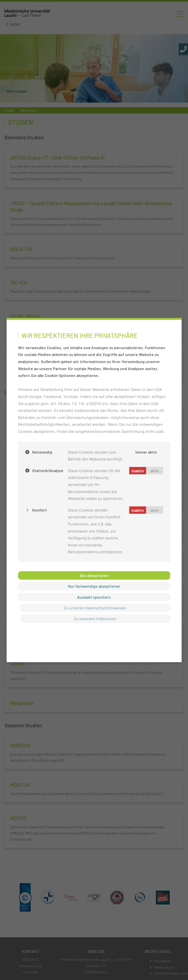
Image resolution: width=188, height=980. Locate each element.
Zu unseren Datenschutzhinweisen (95, 608)
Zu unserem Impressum (95, 619)
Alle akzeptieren (94, 575)
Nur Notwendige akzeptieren (94, 586)
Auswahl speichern (94, 597)
